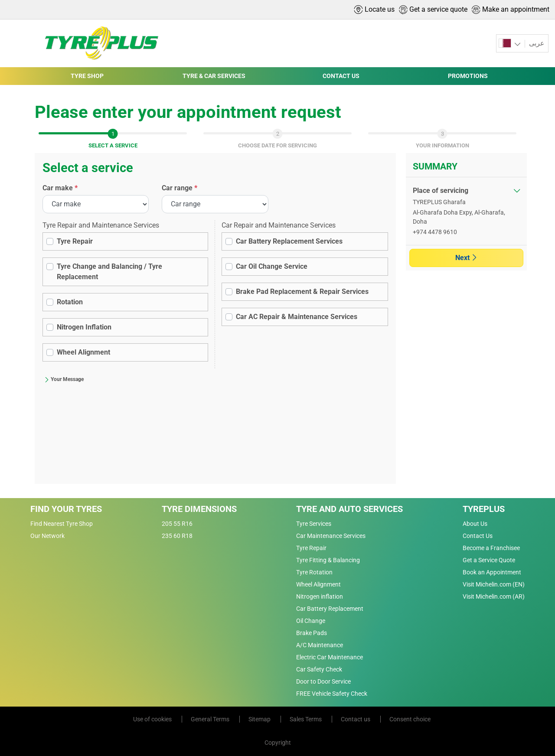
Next (466, 258)
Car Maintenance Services (331, 536)
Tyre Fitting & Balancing (328, 560)
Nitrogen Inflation (84, 327)
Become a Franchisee (491, 548)
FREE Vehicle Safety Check (332, 694)
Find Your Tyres (66, 509)
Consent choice (410, 719)
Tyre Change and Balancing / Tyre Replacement (109, 272)
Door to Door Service (323, 681)
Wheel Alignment (83, 352)
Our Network (47, 536)
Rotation (70, 302)
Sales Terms (306, 719)
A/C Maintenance (320, 645)
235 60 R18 (177, 536)
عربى (536, 43)
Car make (60, 188)
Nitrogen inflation (320, 596)
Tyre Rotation (314, 572)
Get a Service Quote (489, 560)
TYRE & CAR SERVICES (214, 76)
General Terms (211, 719)
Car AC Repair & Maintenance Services (297, 317)
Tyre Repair (75, 241)
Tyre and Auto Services (349, 509)
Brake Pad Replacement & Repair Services (302, 292)
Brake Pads (312, 633)
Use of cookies (153, 719)
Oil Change (311, 621)
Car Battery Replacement (330, 609)
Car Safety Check (319, 669)
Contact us (356, 719)
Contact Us (478, 536)
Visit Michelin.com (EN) (494, 584)
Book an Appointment (492, 572)
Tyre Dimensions (199, 509)
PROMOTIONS (468, 76)
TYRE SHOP (87, 76)
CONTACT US (341, 76)
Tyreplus (484, 509)
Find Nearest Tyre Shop (62, 524)
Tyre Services (314, 524)
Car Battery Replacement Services (289, 241)
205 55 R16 (177, 524)
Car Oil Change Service (272, 266)
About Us (475, 524)
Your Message (64, 379)
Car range (180, 188)
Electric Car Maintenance (330, 657)
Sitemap (260, 719)
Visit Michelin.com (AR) (494, 596)
